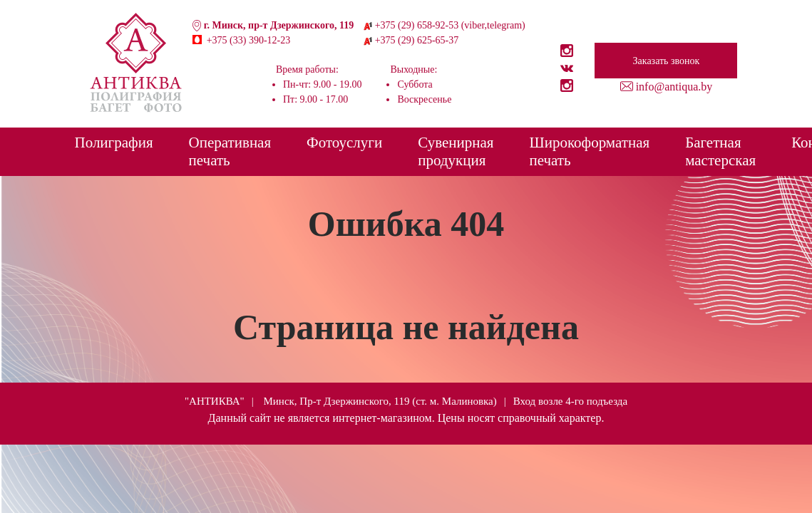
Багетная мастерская (720, 151)
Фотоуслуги (344, 142)
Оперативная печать (230, 151)
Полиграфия (114, 142)
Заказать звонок (667, 61)
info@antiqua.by (674, 87)
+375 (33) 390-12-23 (249, 40)
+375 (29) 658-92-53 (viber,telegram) (450, 25)
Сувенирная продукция (456, 151)
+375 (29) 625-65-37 (417, 40)
